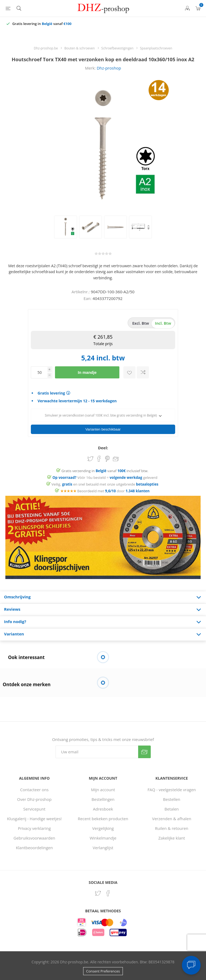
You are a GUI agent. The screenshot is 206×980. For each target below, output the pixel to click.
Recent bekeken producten (103, 819)
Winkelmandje (103, 838)
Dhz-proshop (109, 68)
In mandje (87, 372)
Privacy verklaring (34, 828)
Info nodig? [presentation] (15, 621)
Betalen (172, 809)
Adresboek (103, 809)
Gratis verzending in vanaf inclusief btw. (105, 471)
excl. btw (141, 323)
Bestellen (172, 799)
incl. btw (163, 323)
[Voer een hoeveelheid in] (39, 372)
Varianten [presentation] (14, 634)
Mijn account (103, 790)
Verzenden (144, 752)
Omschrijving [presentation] (17, 597)
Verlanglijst (103, 848)
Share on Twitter (90, 459)
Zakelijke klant (172, 838)
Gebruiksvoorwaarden (34, 838)
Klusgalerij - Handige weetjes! (34, 819)
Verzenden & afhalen (172, 819)
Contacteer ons (34, 790)
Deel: (103, 448)
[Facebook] (108, 893)
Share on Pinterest (107, 459)
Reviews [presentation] (12, 609)
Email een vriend (116, 459)
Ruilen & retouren (172, 828)
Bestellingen (103, 799)
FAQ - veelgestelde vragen (172, 790)
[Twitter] (98, 893)
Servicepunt (34, 809)
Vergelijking (103, 828)
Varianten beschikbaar (103, 429)
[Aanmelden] (97, 752)
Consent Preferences (103, 971)
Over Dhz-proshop (34, 799)
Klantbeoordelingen (34, 848)
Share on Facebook (99, 459)
